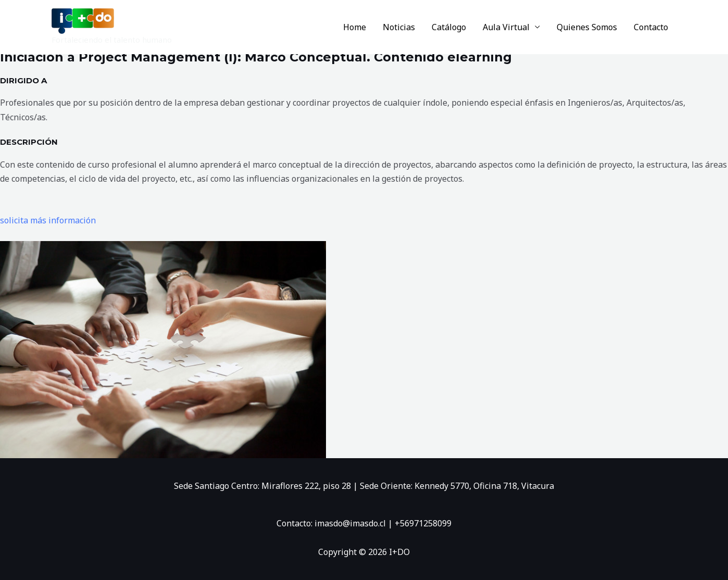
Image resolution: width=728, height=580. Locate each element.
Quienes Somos (587, 27)
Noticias (399, 27)
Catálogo (449, 27)
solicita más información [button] (48, 220)
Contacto (651, 27)
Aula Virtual (506, 27)
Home (355, 27)
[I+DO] (83, 20)
